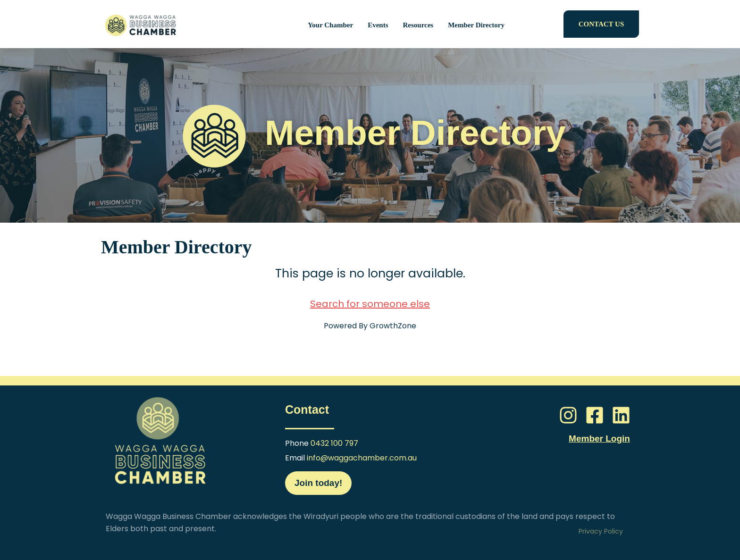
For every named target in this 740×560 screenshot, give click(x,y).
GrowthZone (393, 326)
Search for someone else (370, 304)
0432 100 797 (334, 443)
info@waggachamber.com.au (362, 458)
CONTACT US (601, 24)
